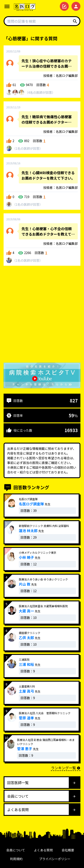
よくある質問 (43, 850)
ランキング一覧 (66, 768)
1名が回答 (28, 148)
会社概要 (68, 850)
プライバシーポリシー (55, 859)
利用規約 (16, 859)
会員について (16, 850)
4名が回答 (40, 92)
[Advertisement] (42, 315)
